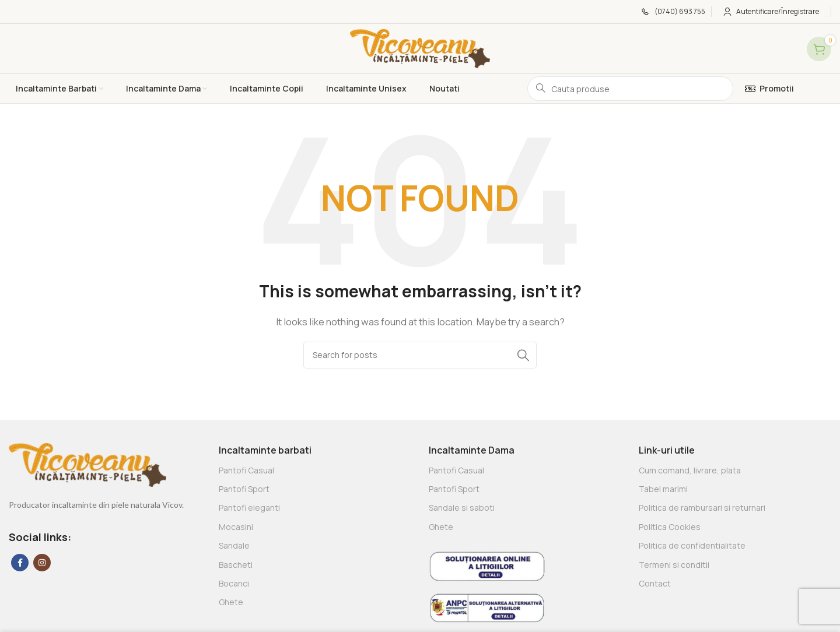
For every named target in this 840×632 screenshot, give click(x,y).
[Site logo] (420, 48)
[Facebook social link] (20, 563)
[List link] (315, 471)
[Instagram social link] (42, 563)
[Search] (420, 355)
